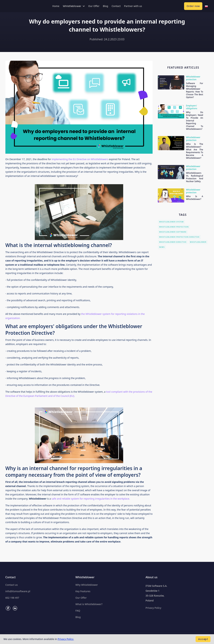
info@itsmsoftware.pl (18, 591)
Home (56, 6)
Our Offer (94, 6)
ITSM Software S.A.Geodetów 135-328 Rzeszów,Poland (156, 593)
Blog (105, 6)
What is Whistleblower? (89, 604)
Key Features (83, 591)
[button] (74, 6)
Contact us (12, 585)
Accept (203, 639)
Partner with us (133, 6)
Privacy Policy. (66, 639)
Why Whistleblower (87, 585)
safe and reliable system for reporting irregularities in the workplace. (91, 499)
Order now (193, 6)
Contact (116, 6)
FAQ (78, 611)
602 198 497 (12, 598)
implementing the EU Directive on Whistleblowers (80, 159)
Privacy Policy (153, 608)
